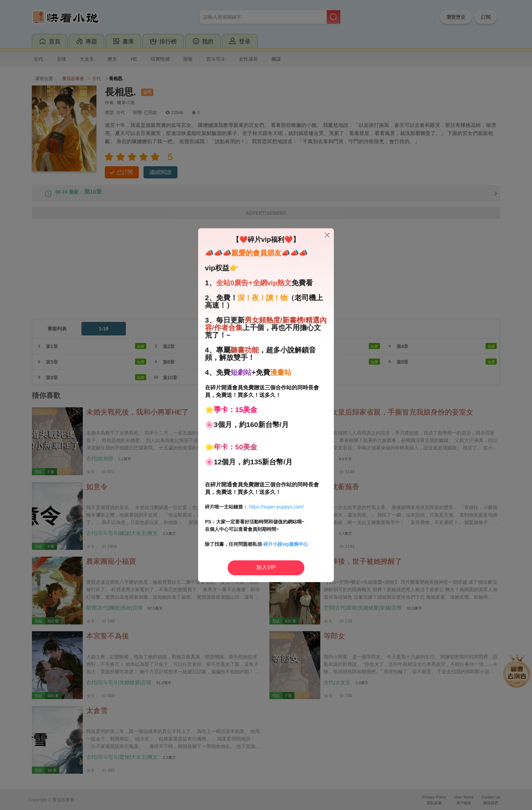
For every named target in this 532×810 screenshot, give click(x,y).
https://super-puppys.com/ (276, 507)
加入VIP (266, 567)
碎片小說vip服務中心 (286, 544)
